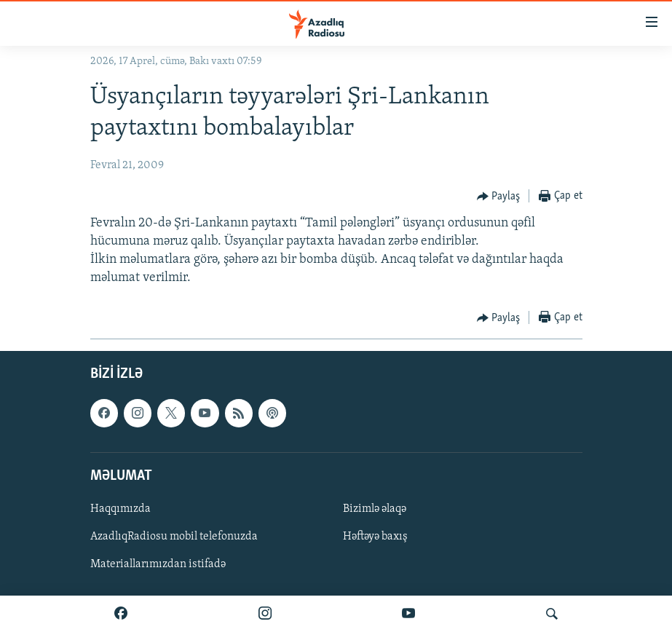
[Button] (499, 197)
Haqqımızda (120, 508)
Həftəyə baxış (375, 537)
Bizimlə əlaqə (375, 508)
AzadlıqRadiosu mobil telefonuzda (174, 537)
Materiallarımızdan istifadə (158, 564)
